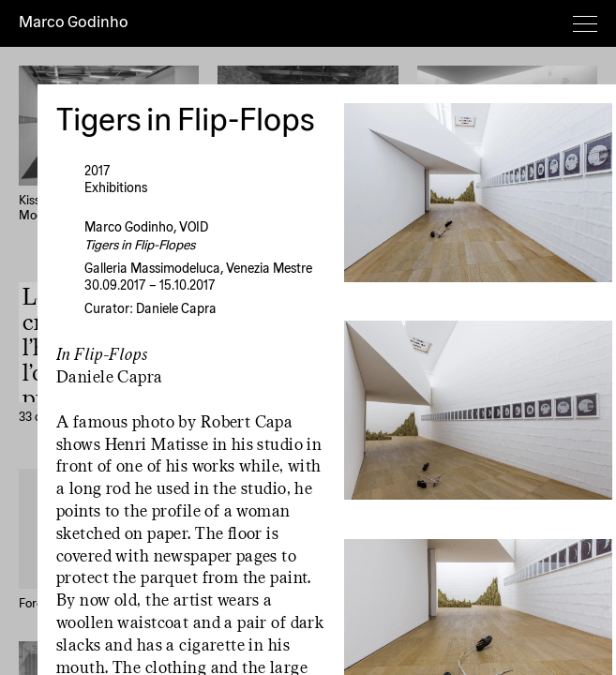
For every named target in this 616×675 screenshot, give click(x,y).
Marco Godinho (74, 23)
